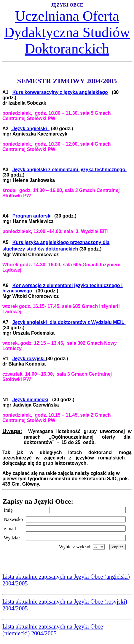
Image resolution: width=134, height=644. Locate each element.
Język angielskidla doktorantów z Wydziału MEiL (68, 322)
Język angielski (30, 129)
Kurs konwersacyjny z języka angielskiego (60, 92)
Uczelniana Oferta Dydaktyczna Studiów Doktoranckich (67, 32)
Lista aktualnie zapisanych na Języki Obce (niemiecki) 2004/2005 (53, 630)
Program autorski (32, 216)
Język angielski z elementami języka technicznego (69, 170)
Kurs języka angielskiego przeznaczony (57, 242)
